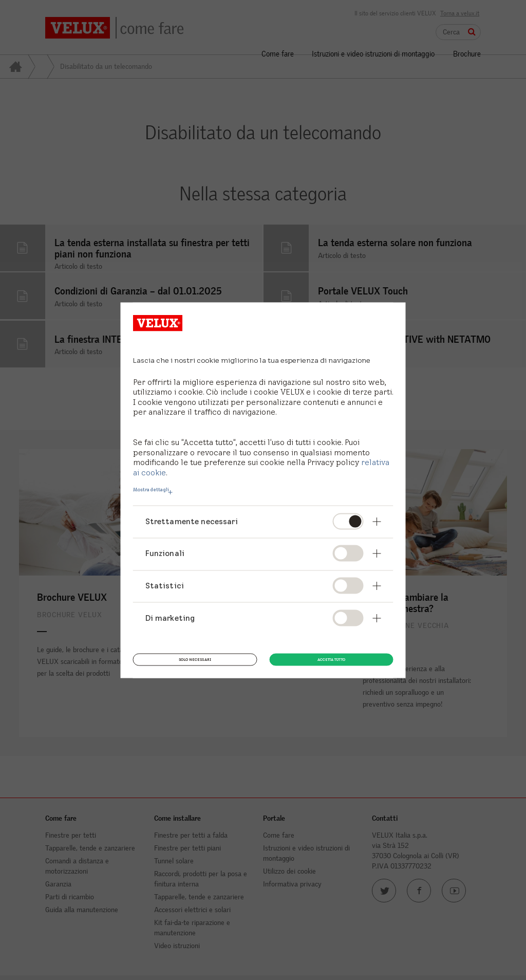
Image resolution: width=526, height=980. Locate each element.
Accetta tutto (331, 658)
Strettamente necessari (192, 521)
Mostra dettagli (151, 489)
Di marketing (170, 617)
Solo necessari (195, 658)
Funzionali (165, 553)
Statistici (165, 585)
